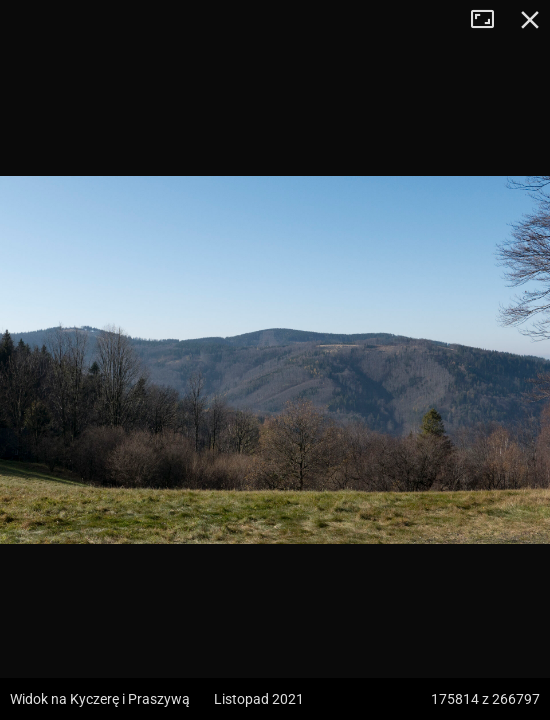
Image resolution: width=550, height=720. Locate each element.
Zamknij (530, 20)
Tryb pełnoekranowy (490, 20)
